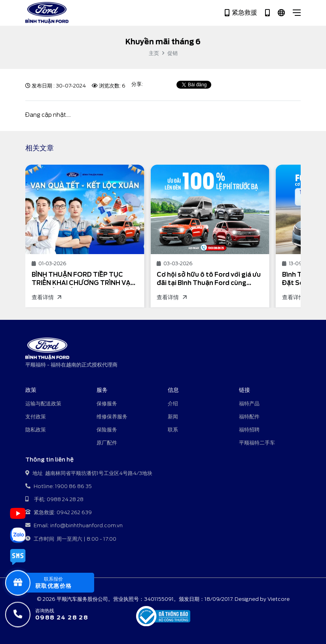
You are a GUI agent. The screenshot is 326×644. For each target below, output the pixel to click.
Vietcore (279, 599)
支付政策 (36, 417)
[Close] (297, 13)
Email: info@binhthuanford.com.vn (74, 526)
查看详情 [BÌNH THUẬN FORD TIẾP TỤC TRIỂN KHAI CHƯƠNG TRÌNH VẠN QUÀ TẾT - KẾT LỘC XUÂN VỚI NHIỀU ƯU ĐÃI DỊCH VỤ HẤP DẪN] (46, 297)
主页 (154, 53)
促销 (172, 53)
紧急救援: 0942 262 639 (59, 513)
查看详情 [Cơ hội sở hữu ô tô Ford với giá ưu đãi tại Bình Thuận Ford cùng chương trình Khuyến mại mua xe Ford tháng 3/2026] (171, 297)
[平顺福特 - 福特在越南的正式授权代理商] (47, 13)
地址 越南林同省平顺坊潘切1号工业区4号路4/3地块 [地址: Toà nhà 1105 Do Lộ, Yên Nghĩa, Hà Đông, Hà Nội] (89, 474)
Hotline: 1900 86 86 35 (59, 487)
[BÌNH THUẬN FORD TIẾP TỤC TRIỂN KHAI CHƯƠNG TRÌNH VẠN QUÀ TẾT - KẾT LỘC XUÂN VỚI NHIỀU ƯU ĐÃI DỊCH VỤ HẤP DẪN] (85, 209)
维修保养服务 (112, 417)
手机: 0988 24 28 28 (54, 500)
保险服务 (107, 430)
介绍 (173, 404)
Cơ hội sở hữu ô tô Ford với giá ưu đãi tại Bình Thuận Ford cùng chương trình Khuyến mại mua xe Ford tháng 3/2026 (209, 279)
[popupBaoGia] (57, 583)
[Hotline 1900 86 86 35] (267, 13)
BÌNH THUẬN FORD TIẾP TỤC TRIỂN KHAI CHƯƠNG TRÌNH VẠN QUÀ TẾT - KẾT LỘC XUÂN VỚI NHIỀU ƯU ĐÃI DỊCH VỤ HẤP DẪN (83, 279)
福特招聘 (249, 430)
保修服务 (107, 404)
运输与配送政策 (43, 404)
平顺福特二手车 (257, 443)
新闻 (173, 417)
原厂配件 (107, 443)
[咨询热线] (57, 614)
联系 (173, 430)
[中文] (281, 13)
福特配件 (249, 417)
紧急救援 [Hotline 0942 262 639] (241, 13)
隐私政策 (36, 430)
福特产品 (249, 404)
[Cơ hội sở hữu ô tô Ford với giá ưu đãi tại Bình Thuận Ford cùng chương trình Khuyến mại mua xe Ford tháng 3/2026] (210, 209)
